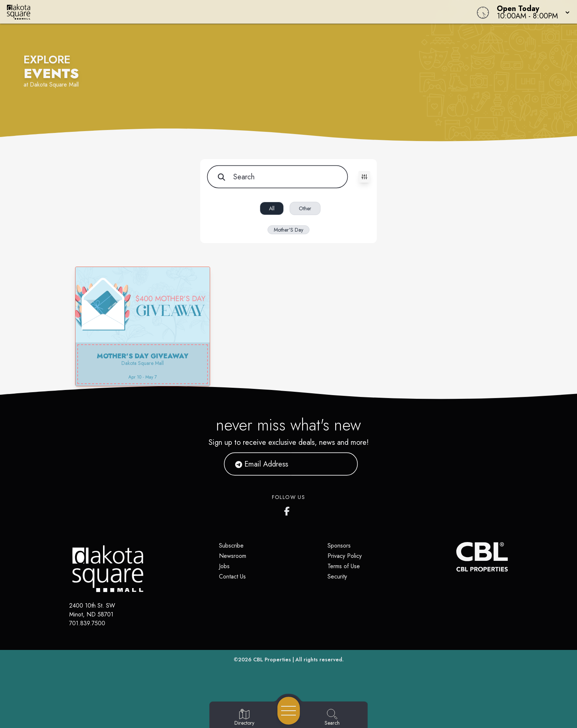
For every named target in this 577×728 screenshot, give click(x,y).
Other (305, 208)
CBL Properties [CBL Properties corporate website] (272, 660)
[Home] (218, 12)
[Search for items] (277, 177)
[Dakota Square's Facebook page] (288, 510)
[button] (531, 12)
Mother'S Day (288, 230)
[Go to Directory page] (244, 718)
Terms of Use (344, 566)
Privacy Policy (345, 556)
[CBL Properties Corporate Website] (456, 557)
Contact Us (232, 576)
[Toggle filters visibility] (364, 177)
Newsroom (233, 556)
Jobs (224, 566)
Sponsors (339, 546)
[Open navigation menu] (289, 711)
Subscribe (231, 546)
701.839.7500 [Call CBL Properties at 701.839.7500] (87, 623)
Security (337, 576)
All (272, 208)
